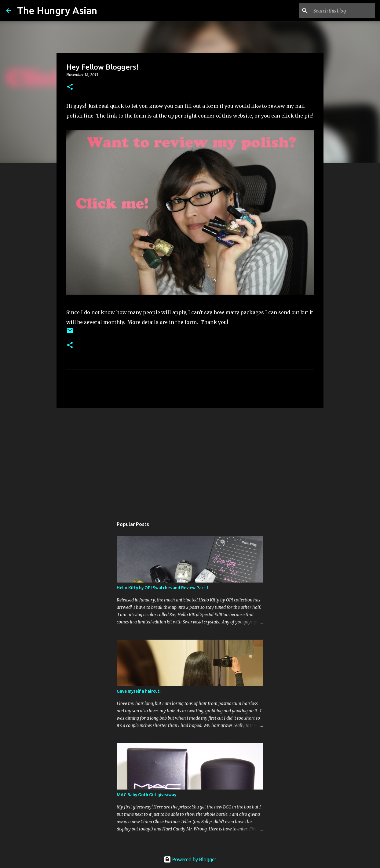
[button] (70, 87)
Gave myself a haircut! (139, 691)
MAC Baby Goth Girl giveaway (146, 795)
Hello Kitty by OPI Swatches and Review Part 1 (163, 588)
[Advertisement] (190, 460)
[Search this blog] (343, 11)
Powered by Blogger (190, 859)
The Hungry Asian (57, 10)
